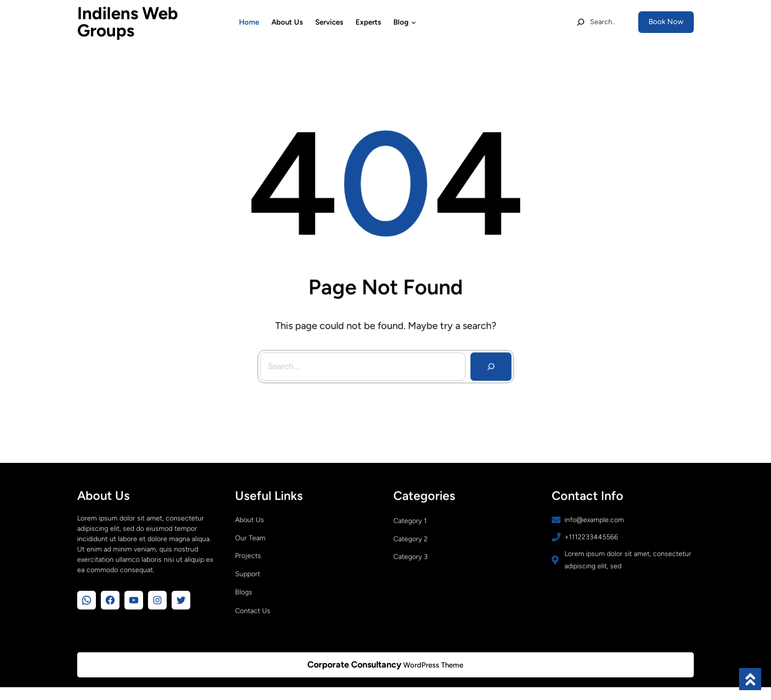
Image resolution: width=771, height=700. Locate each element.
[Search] (487, 363)
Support (248, 577)
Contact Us (253, 614)
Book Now (666, 22)
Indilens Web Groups (128, 22)
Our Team (250, 541)
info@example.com (594, 523)
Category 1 (410, 524)
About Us (250, 523)
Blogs (244, 595)
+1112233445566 (591, 540)
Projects (248, 559)
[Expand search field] (596, 22)
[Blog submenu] (414, 22)
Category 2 (411, 542)
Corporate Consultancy (354, 665)
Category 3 (411, 560)
